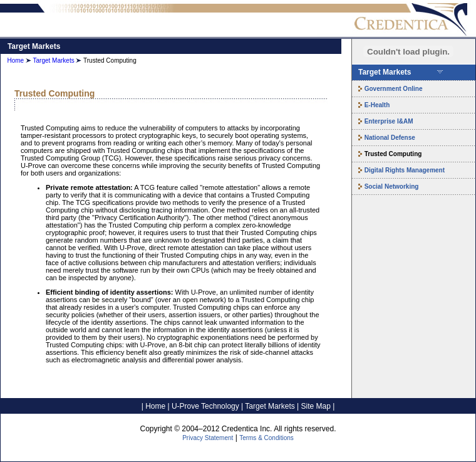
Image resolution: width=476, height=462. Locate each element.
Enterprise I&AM (389, 121)
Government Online (394, 89)
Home (15, 60)
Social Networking (392, 186)
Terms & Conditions (266, 438)
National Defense (390, 138)
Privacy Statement (208, 438)
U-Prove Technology (205, 406)
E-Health (377, 105)
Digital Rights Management (405, 170)
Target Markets (54, 60)
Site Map (316, 406)
